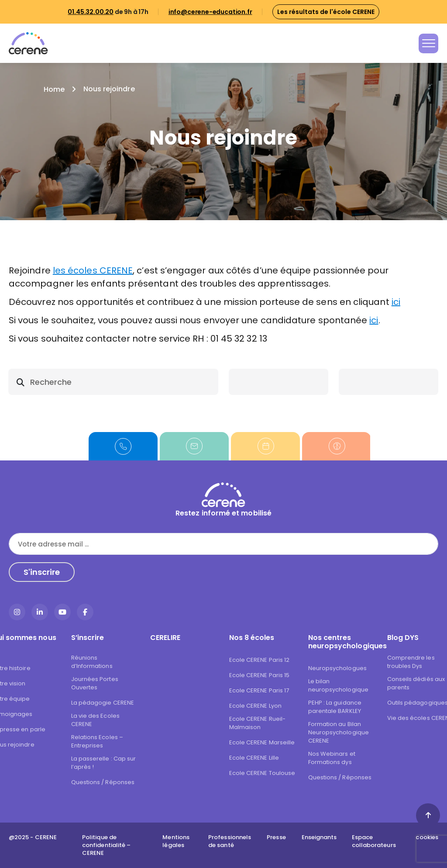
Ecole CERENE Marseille (262, 742)
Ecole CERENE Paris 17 (259, 690)
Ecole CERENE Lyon (255, 706)
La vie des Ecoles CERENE (95, 720)
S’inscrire (88, 638)
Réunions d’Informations (92, 662)
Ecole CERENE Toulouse (262, 773)
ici (396, 302)
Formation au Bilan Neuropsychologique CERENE (339, 732)
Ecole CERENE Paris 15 (260, 675)
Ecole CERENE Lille (254, 758)
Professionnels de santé (230, 841)
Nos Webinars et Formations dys (332, 758)
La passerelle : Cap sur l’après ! (104, 763)
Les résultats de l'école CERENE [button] (326, 12)
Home (54, 89)
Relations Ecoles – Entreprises (97, 741)
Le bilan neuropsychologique (338, 685)
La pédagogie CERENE (103, 703)
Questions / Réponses (103, 782)
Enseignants (319, 837)
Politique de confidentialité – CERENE (106, 845)
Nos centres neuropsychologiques (342, 642)
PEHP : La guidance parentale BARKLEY (335, 707)
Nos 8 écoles (252, 638)
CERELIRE (165, 638)
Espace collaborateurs (374, 841)
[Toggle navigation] (428, 43)
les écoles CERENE (93, 270)
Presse (276, 837)
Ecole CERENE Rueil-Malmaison (258, 723)
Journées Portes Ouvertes (95, 683)
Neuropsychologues (337, 668)
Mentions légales (176, 841)
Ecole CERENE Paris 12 (260, 660)
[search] (113, 382)
